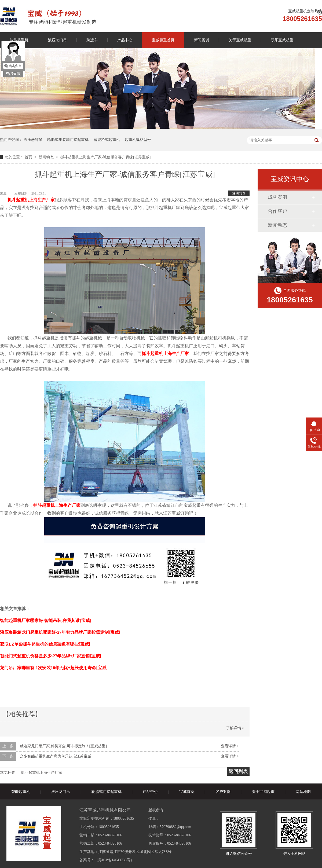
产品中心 (125, 40)
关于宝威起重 (240, 40)
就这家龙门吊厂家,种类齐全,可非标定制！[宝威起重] (63, 746)
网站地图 (303, 792)
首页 (29, 157)
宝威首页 (187, 792)
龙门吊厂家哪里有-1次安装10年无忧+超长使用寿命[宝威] (54, 668)
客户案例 (223, 792)
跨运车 (92, 40)
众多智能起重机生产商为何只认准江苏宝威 (56, 756)
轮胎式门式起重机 (107, 792)
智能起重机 (21, 792)
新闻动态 (47, 157)
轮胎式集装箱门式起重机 (68, 140)
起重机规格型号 (138, 140)
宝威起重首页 (163, 40)
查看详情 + (230, 746)
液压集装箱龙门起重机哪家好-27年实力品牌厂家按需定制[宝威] (60, 632)
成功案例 (277, 197)
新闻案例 (202, 40)
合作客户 (277, 211)
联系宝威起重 (282, 40)
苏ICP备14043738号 (114, 860)
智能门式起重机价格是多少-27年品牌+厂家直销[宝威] (51, 656)
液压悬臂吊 (33, 140)
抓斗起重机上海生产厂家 (42, 773)
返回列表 (239, 193)
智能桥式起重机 (107, 140)
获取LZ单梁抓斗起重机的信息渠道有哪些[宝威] (45, 644)
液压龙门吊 (57, 40)
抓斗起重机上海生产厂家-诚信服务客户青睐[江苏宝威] (105, 157)
